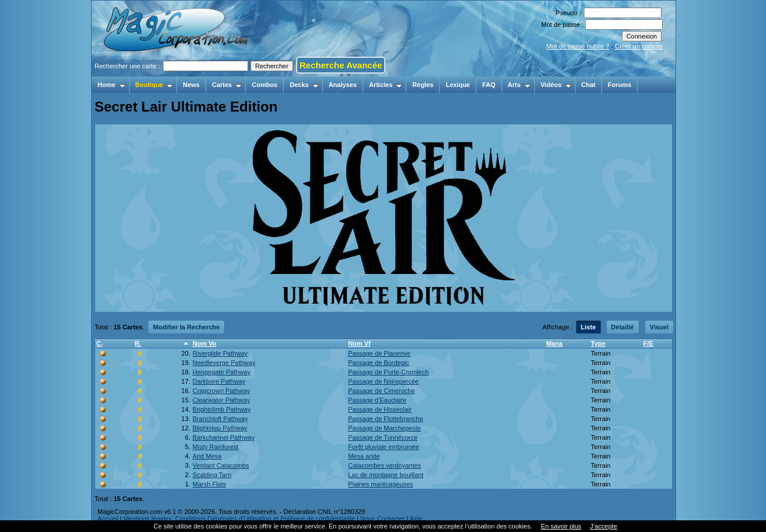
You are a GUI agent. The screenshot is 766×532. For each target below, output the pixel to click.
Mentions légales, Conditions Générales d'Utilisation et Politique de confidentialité (239, 519)
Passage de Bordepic (379, 363)
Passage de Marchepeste (384, 428)
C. (100, 343)
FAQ (489, 85)
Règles (423, 85)
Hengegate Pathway (222, 372)
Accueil (108, 519)
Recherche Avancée (341, 65)
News (191, 85)
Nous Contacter (382, 519)
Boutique (154, 85)
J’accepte (604, 526)
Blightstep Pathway (220, 428)
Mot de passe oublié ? (578, 46)
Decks (304, 85)
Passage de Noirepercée (383, 381)
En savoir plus (561, 526)
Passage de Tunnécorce (383, 437)
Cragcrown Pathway (221, 391)
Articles (386, 85)
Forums (619, 85)
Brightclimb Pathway (222, 409)
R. (138, 343)
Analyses (343, 85)
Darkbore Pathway (219, 381)
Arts (519, 85)
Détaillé (623, 327)
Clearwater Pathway (221, 400)
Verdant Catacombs (221, 465)
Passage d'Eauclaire (377, 400)
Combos (264, 85)
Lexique (458, 85)
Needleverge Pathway (224, 363)
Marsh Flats (209, 484)
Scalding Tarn (212, 475)
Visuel (659, 327)
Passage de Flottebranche (385, 419)
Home (112, 85)
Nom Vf (359, 343)
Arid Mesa (207, 456)
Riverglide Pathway (220, 353)
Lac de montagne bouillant (386, 475)
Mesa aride (364, 456)
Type (598, 343)
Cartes (227, 85)
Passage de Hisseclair (380, 409)
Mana (554, 343)
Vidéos (556, 85)
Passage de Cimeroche (381, 391)
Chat (589, 85)
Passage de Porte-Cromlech (388, 372)
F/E (648, 343)
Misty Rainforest (216, 447)
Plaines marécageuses (380, 484)
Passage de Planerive (379, 353)
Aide (416, 519)
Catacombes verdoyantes (384, 465)
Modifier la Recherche (186, 327)
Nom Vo (205, 343)
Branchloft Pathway (220, 419)
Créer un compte (639, 46)
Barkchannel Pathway (224, 437)
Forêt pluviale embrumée (384, 447)
